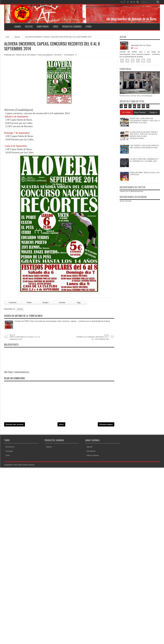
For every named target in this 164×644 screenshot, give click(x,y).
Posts (135, 48)
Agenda (18, 27)
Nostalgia (9, 451)
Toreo (55, 27)
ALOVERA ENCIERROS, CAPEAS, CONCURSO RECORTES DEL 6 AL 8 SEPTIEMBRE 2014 (52, 46)
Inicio (8, 37)
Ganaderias (91, 451)
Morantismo (10, 447)
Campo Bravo (43, 27)
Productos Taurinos (72, 27)
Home (8, 27)
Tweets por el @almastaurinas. (132, 191)
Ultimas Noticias (93, 455)
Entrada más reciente (15, 424)
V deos (89, 27)
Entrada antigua (106, 424)
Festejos (29, 27)
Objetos (49, 447)
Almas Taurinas (126, 201)
